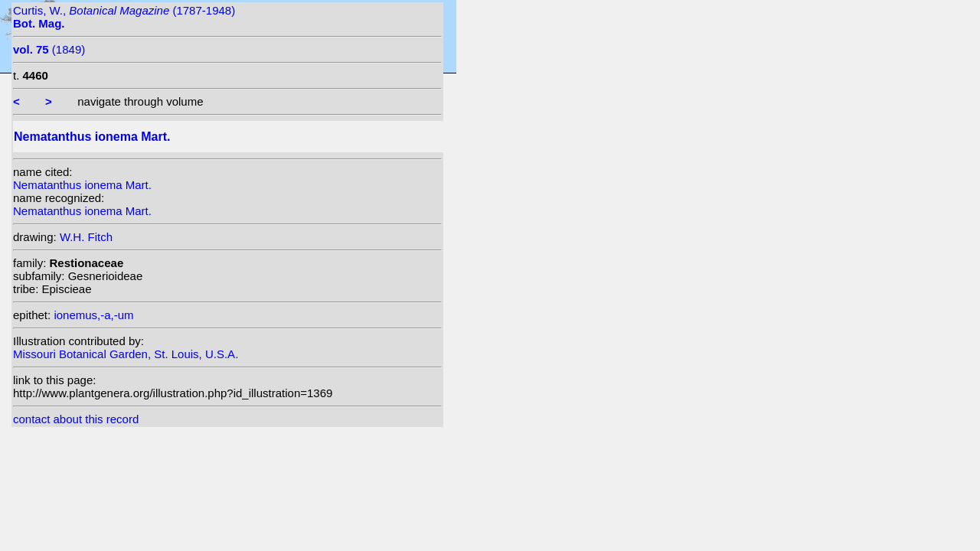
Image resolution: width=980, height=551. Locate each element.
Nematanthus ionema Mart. (82, 185)
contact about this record (76, 419)
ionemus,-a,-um (93, 315)
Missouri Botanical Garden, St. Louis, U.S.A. (126, 354)
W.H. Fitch (86, 237)
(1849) (49, 49)
